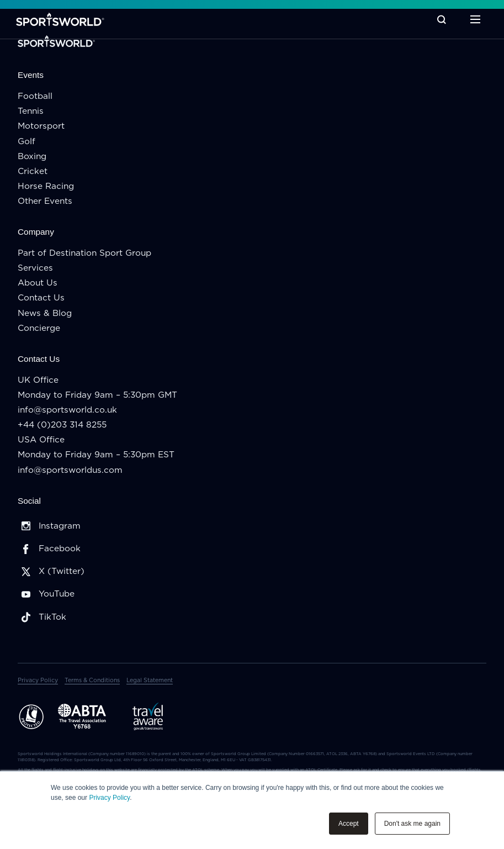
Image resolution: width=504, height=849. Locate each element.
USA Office (41, 440)
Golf (26, 142)
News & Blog (45, 313)
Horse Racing (46, 186)
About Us (38, 283)
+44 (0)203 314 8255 (62, 425)
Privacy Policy (109, 798)
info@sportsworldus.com (70, 470)
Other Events (45, 201)
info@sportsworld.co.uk (67, 410)
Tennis (31, 111)
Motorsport (41, 126)
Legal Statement (150, 681)
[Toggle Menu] (474, 20)
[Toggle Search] (440, 20)
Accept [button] (349, 824)
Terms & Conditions (92, 681)
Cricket (33, 172)
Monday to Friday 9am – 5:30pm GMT (97, 395)
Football (35, 96)
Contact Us (41, 298)
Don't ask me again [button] (412, 824)
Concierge (39, 328)
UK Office (38, 380)
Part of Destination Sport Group (84, 253)
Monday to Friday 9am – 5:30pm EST (96, 455)
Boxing (32, 157)
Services (35, 268)
